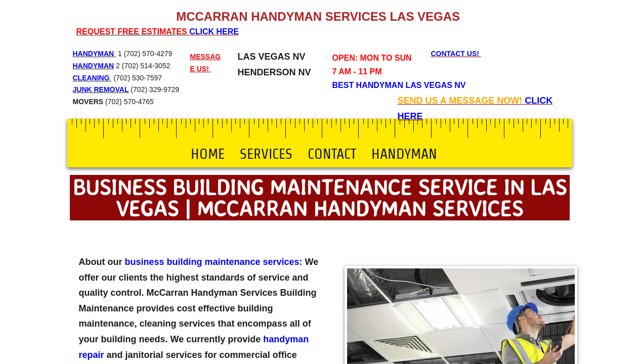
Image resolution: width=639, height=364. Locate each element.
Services (266, 154)
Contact (332, 154)
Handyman (404, 154)
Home (208, 154)
